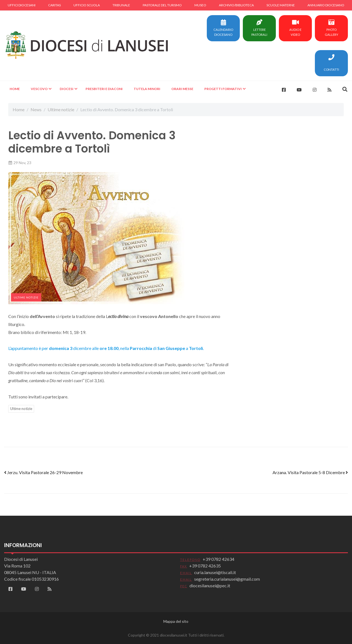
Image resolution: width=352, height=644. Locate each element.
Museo (200, 5)
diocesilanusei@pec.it (210, 585)
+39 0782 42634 (218, 559)
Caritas (54, 5)
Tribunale (121, 5)
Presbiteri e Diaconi (104, 89)
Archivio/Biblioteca (236, 5)
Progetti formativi (223, 89)
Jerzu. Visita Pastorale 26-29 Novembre (43, 472)
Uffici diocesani (22, 5)
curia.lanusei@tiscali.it (215, 572)
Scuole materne (281, 5)
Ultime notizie (61, 109)
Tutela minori (147, 89)
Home (15, 89)
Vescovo (39, 89)
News (36, 109)
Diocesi (67, 89)
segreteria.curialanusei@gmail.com (227, 579)
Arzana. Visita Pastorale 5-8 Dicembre (310, 472)
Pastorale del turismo (162, 5)
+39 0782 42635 (205, 566)
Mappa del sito (176, 621)
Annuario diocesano (326, 5)
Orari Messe (182, 89)
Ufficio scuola (87, 5)
